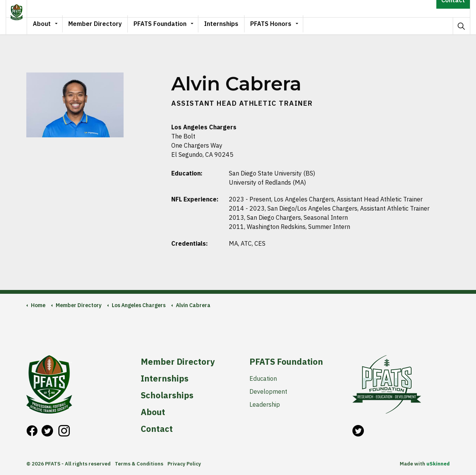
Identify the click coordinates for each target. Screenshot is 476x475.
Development (268, 391)
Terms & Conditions (139, 464)
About (54, 26)
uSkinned (438, 464)
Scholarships (167, 395)
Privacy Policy (184, 464)
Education (263, 378)
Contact (453, 9)
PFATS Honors (283, 26)
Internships (233, 26)
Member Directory (107, 26)
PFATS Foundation (172, 26)
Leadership (265, 404)
